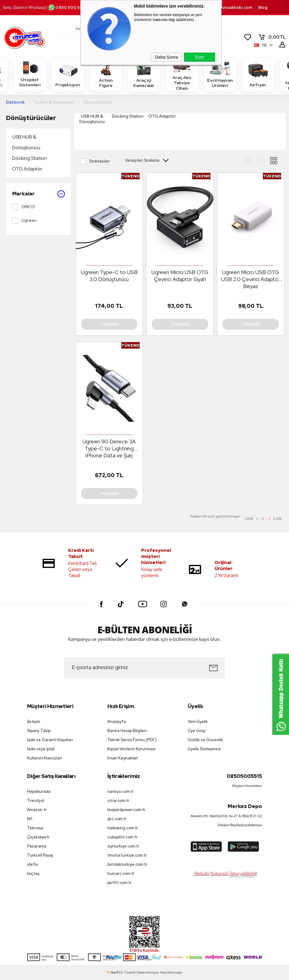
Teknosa (35, 828)
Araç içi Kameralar (144, 74)
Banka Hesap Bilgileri (127, 731)
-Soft (113, 972)
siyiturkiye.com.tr (123, 846)
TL (272, 37)
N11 (30, 819)
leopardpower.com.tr (126, 810)
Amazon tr (37, 810)
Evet (200, 57)
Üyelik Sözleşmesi (204, 749)
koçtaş (33, 873)
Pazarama (37, 846)
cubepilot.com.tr (122, 837)
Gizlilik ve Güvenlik (205, 740)
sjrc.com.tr (117, 819)
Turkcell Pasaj (40, 855)
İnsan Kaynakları (123, 758)
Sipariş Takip (39, 731)
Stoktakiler (95, 161)
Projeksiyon (68, 74)
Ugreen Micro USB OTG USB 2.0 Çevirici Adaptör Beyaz (251, 279)
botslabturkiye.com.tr (127, 864)
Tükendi (109, 324)
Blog (263, 7)
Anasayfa (117, 722)
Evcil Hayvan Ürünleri (220, 74)
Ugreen (24, 221)
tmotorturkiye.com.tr (127, 855)
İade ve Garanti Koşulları (50, 740)
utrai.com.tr (118, 801)
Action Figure (106, 74)
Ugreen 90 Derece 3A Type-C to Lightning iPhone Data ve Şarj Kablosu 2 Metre (109, 449)
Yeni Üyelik (198, 722)
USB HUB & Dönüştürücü (26, 142)
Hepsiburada (39, 791)
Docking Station (30, 158)
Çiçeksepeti (38, 837)
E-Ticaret (128, 972)
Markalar (38, 194)
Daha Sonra (167, 57)
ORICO (24, 207)
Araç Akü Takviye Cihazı (182, 74)
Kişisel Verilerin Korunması (131, 749)
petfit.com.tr (119, 883)
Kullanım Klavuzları (45, 758)
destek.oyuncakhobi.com (227, 7)
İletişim (34, 722)
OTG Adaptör (27, 169)
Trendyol (36, 801)
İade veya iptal (41, 749)
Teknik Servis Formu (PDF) (132, 740)
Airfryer (258, 74)
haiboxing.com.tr (123, 828)
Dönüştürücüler (31, 118)
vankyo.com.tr (121, 791)
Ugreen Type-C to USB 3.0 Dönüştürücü (109, 276)
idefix (33, 864)
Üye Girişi (197, 731)
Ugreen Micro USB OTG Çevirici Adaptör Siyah (180, 276)
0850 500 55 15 (68, 7)
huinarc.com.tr (121, 873)
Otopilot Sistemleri (30, 74)
